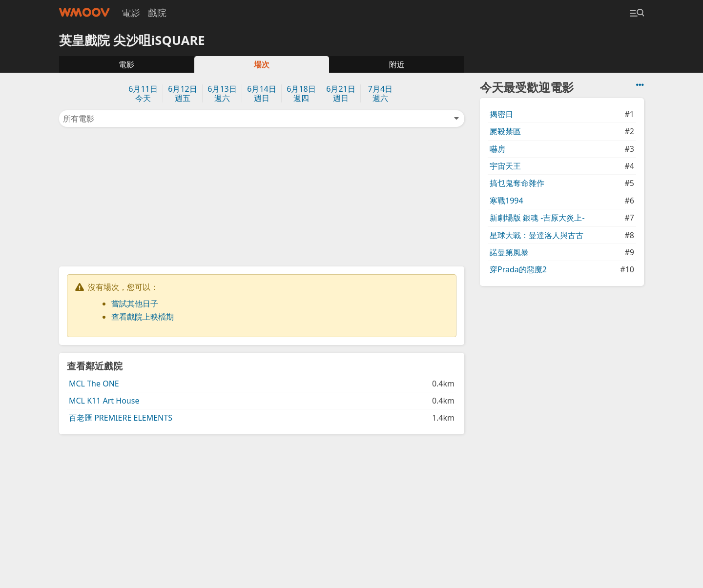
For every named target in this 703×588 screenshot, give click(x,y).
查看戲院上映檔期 (143, 317)
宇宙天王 (505, 166)
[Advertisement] (262, 196)
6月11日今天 (143, 93)
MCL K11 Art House (104, 401)
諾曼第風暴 (509, 252)
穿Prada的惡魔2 (518, 269)
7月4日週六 (380, 93)
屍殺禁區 (505, 131)
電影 (131, 12)
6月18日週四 (301, 93)
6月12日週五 (182, 93)
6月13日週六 (222, 93)
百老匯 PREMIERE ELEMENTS (121, 418)
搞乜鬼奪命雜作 (517, 183)
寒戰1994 (507, 201)
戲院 (157, 12)
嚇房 (497, 149)
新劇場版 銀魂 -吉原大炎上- (537, 218)
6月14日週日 (261, 93)
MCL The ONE (94, 384)
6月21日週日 (341, 93)
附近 (397, 64)
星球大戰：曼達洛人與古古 (537, 235)
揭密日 (501, 114)
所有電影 (262, 119)
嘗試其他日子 (135, 304)
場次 (262, 64)
